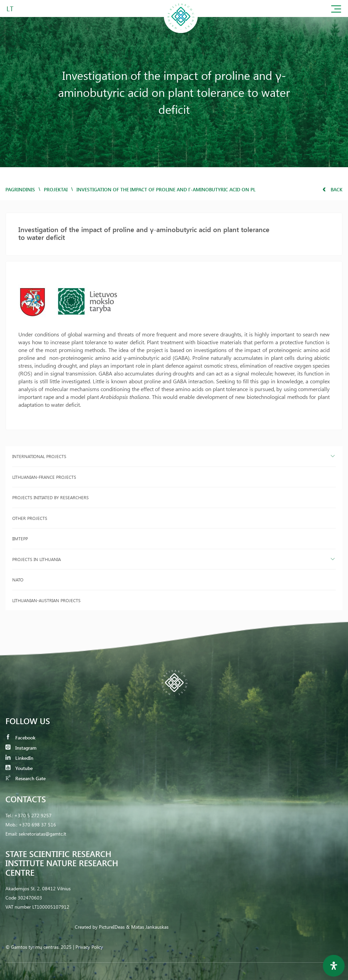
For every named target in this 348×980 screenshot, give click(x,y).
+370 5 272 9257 (33, 815)
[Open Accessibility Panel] (334, 966)
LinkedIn (19, 758)
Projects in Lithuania (37, 559)
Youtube (19, 768)
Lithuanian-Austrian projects (46, 600)
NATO (18, 580)
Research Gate (25, 778)
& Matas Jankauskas (147, 927)
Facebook (20, 738)
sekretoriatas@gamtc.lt (42, 834)
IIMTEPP (20, 538)
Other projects (30, 518)
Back (333, 189)
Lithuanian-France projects (44, 477)
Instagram (21, 748)
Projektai (56, 189)
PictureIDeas (112, 927)
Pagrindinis (20, 189)
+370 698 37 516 (37, 825)
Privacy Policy (89, 947)
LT (10, 8)
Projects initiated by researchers (50, 497)
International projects (39, 456)
